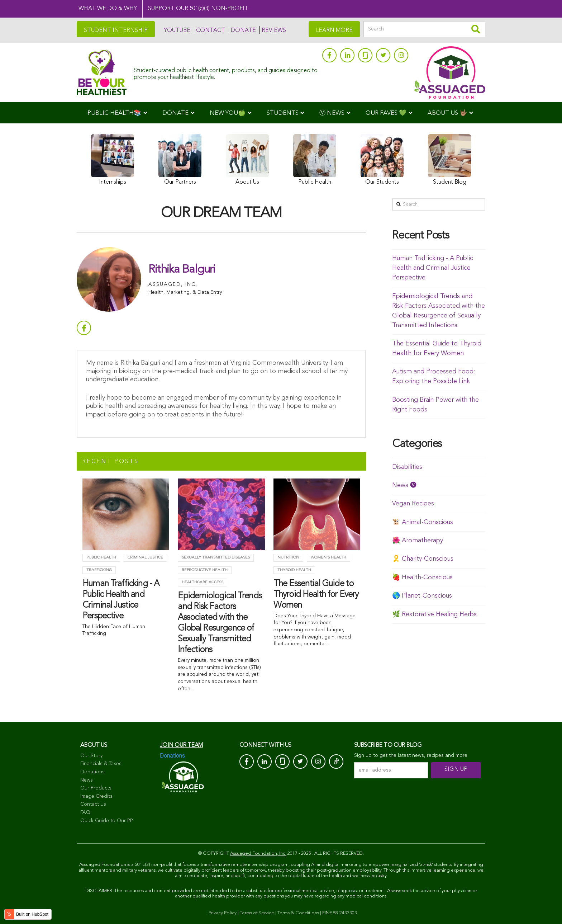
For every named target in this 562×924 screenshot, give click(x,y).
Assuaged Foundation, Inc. (258, 854)
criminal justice (145, 558)
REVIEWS (274, 30)
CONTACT (211, 30)
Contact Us (93, 804)
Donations (92, 772)
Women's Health (328, 558)
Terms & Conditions (298, 913)
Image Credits (96, 796)
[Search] (424, 29)
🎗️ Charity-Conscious (423, 559)
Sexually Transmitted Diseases (216, 558)
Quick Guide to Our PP (107, 821)
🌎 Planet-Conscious (422, 596)
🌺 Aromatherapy (418, 541)
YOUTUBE (177, 30)
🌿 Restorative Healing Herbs (434, 614)
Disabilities (407, 467)
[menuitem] (117, 113)
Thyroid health (294, 570)
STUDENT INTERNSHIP (116, 30)
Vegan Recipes (413, 504)
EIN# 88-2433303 (340, 913)
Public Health (101, 558)
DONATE (243, 30)
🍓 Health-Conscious (422, 577)
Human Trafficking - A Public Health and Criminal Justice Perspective (433, 268)
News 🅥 (404, 485)
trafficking (99, 570)
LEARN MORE (334, 30)
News (87, 780)
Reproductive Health (205, 570)
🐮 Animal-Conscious (423, 522)
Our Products (96, 788)
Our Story (91, 756)
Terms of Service (257, 913)
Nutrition (288, 558)
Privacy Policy (223, 913)
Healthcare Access (203, 582)
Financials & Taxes (101, 764)
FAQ (85, 812)
